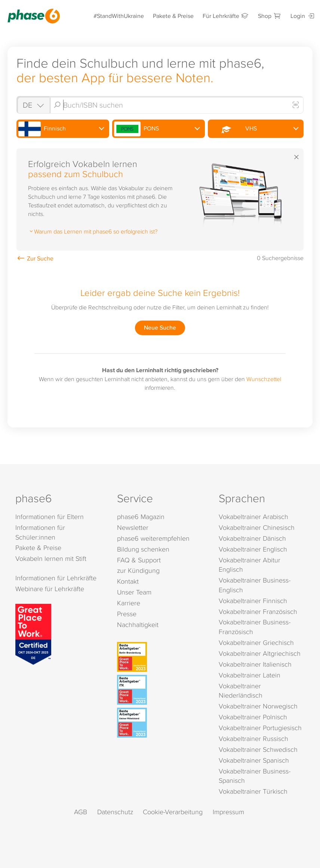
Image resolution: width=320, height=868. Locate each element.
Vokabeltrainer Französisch (258, 611)
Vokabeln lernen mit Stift (51, 558)
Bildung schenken (143, 549)
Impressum (228, 812)
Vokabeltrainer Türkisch (253, 791)
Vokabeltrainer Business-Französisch (255, 627)
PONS (137, 129)
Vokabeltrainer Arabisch (253, 517)
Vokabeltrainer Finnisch (253, 601)
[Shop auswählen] (33, 105)
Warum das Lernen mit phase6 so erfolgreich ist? (93, 231)
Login (303, 16)
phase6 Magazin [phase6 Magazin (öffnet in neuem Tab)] (141, 517)
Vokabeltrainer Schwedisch (258, 749)
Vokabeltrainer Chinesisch (257, 527)
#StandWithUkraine (119, 16)
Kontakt (128, 581)
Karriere (129, 603)
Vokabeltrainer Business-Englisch (255, 585)
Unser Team (134, 592)
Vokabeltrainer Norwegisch (258, 706)
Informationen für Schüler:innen (40, 532)
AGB (81, 812)
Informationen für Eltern (50, 517)
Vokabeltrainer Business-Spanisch (255, 776)
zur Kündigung (138, 570)
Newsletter (133, 527)
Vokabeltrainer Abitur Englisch (250, 565)
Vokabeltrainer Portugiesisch (260, 728)
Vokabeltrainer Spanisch (254, 760)
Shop (270, 16)
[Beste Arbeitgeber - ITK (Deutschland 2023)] (161, 690)
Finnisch (42, 129)
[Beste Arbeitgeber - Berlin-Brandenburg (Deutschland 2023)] (161, 657)
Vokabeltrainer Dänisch (252, 538)
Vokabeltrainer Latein (250, 675)
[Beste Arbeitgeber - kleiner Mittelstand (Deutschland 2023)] (161, 723)
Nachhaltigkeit (138, 625)
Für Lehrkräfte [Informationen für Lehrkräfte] (226, 16)
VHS (233, 129)
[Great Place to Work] (33, 634)
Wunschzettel (264, 379)
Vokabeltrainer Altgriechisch (260, 653)
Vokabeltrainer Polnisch (253, 717)
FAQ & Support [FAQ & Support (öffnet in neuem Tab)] (139, 560)
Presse (127, 614)
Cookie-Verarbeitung (173, 812)
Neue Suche (160, 328)
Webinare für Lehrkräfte (50, 589)
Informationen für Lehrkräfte (56, 578)
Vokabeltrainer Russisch (253, 739)
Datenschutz (115, 812)
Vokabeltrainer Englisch (253, 549)
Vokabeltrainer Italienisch (255, 664)
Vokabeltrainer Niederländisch (241, 691)
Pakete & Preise (173, 16)
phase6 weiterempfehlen (153, 538)
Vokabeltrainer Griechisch (256, 642)
